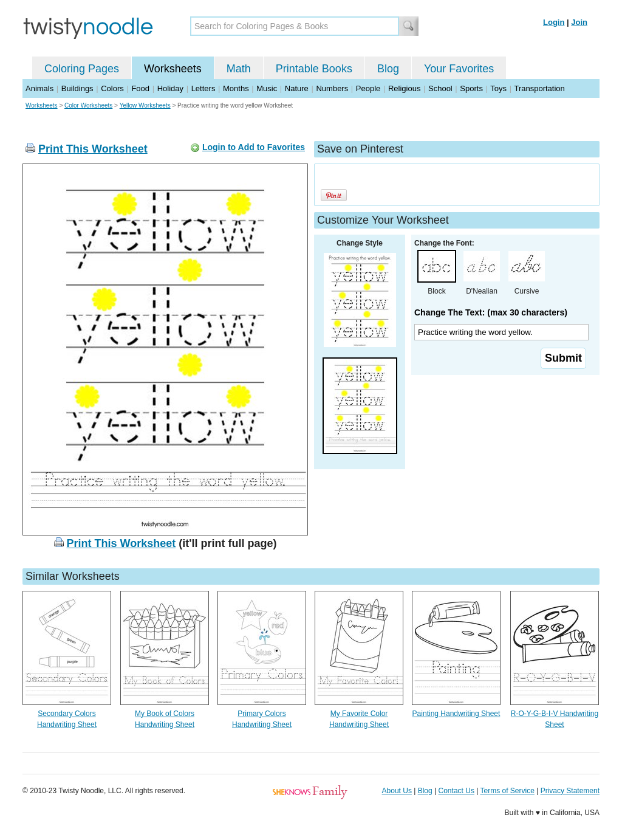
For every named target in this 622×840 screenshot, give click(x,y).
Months (236, 88)
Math (239, 69)
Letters (203, 88)
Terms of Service (507, 791)
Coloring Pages (82, 69)
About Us (397, 791)
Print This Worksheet (93, 149)
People (368, 88)
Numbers (332, 88)
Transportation (539, 88)
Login (554, 22)
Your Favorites (459, 69)
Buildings (77, 88)
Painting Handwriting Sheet (456, 714)
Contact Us (456, 791)
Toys (498, 88)
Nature (297, 88)
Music (267, 88)
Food (140, 88)
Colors (112, 88)
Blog (388, 69)
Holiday (170, 88)
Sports (471, 88)
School (440, 88)
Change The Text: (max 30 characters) (491, 312)
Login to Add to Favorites (254, 147)
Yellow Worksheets (145, 105)
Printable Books (314, 69)
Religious (404, 88)
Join (579, 22)
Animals (39, 88)
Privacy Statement (570, 791)
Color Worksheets (88, 105)
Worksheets (173, 69)
